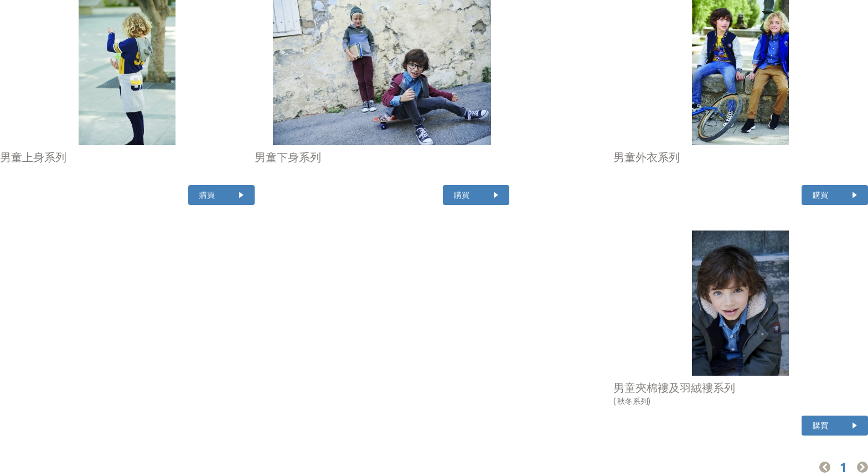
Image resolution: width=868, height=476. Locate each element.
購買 (207, 195)
